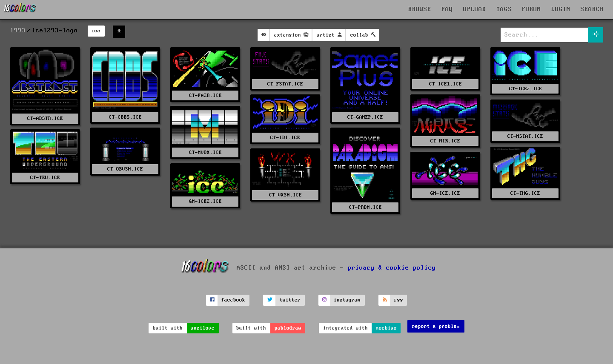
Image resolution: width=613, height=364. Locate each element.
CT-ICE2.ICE (526, 89)
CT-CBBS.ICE (125, 117)
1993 (18, 31)
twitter (290, 300)
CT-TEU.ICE (45, 178)
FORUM (531, 9)
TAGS (504, 9)
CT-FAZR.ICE (205, 95)
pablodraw (288, 328)
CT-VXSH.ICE (285, 195)
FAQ (447, 9)
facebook (233, 300)
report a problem (436, 326)
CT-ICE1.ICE (445, 84)
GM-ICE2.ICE (205, 201)
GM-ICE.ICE (445, 193)
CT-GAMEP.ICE (365, 117)
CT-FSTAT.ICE (285, 84)
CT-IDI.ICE (285, 138)
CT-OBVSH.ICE (125, 169)
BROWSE (420, 9)
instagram (347, 300)
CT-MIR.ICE (445, 141)
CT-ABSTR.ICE (45, 118)
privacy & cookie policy (392, 267)
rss (399, 300)
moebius (386, 328)
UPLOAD (475, 9)
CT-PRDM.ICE (365, 207)
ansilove (203, 328)
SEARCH (592, 9)
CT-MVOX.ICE (205, 152)
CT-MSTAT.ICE (525, 136)
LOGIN (561, 9)
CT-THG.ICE (525, 193)
